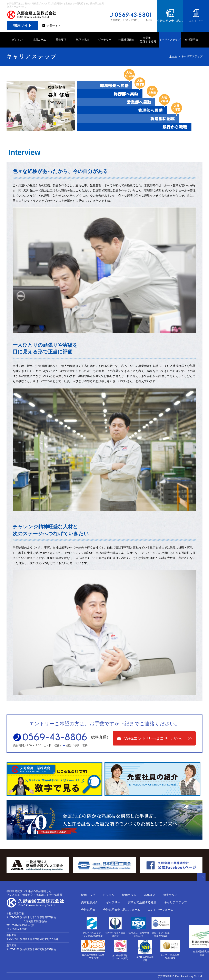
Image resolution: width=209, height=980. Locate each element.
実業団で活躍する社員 (142, 902)
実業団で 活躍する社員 (148, 40)
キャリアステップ (170, 40)
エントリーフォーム (161, 910)
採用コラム (39, 40)
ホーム (173, 56)
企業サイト (54, 26)
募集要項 (61, 40)
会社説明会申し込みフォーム (122, 910)
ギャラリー (105, 40)
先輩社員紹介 (126, 40)
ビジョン (17, 40)
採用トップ (88, 895)
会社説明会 (192, 40)
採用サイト (22, 25)
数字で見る (83, 40)
